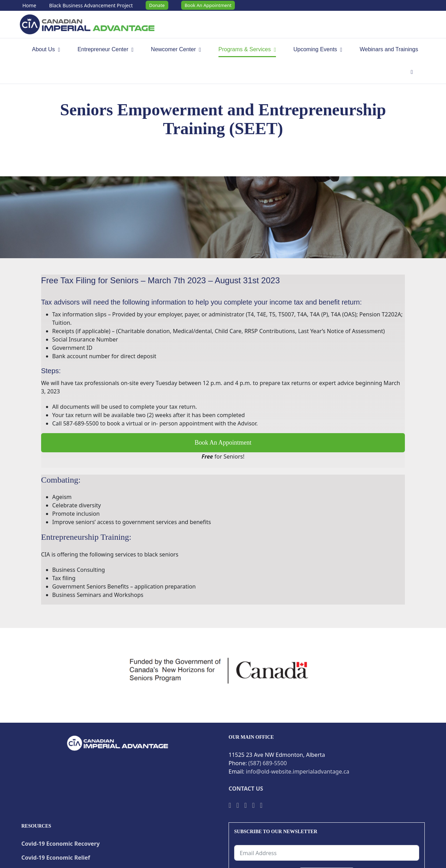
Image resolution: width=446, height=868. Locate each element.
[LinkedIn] (261, 805)
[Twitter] (237, 805)
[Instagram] (253, 805)
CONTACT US (246, 789)
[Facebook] (230, 805)
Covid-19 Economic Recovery (60, 844)
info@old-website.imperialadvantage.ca (298, 771)
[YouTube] (245, 805)
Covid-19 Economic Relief (56, 858)
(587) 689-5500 (268, 763)
